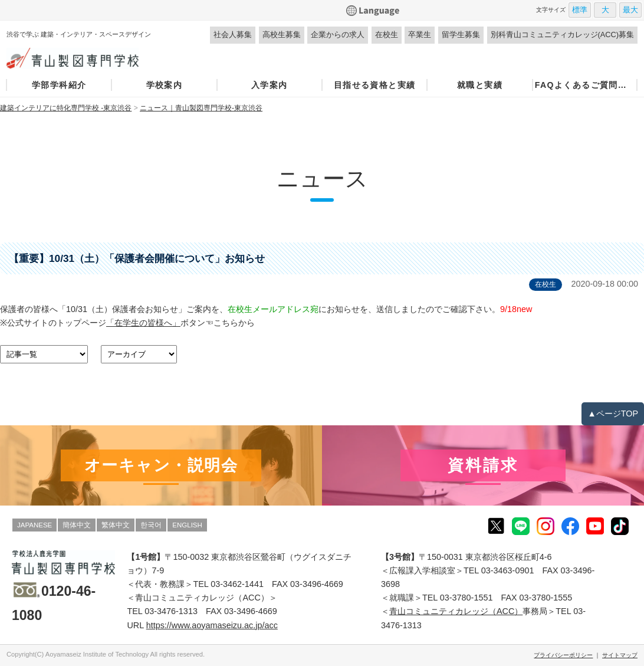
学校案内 (165, 85)
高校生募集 (282, 35)
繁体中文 (116, 525)
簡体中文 (77, 525)
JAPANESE (34, 525)
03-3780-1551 (466, 598)
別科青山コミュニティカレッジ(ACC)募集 (563, 35)
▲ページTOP (613, 414)
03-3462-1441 (237, 584)
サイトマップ (620, 655)
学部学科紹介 (59, 85)
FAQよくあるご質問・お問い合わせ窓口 (585, 85)
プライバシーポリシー (563, 655)
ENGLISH (187, 525)
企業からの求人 (338, 35)
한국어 (151, 525)
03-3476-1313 (171, 611)
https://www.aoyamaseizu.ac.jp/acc (212, 625)
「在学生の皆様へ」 (143, 323)
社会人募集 (233, 35)
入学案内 (270, 85)
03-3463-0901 (508, 570)
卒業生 (420, 35)
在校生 (387, 35)
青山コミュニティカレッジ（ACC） (456, 611)
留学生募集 (461, 35)
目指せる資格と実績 (375, 85)
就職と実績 (480, 85)
